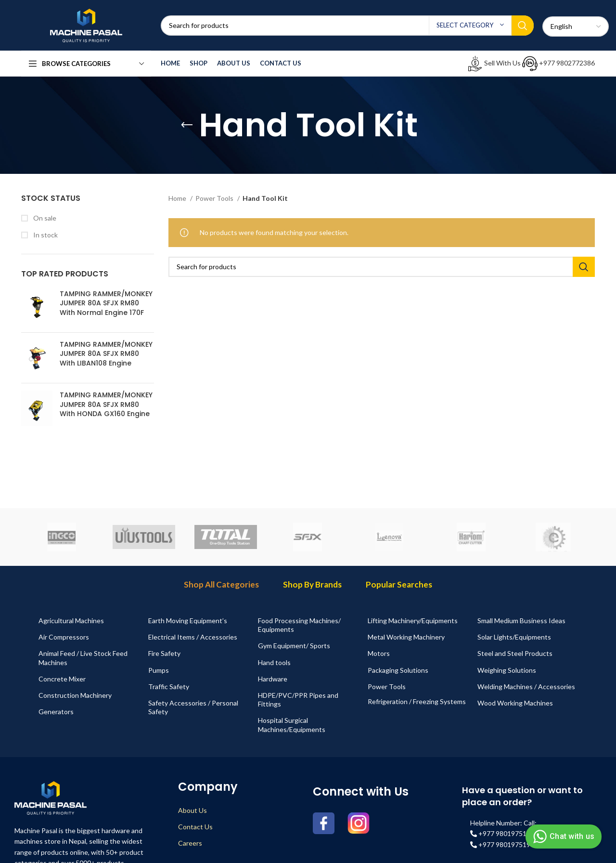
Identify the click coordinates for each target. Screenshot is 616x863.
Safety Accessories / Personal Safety (193, 707)
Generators (56, 712)
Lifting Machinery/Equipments (413, 621)
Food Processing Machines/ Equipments (299, 625)
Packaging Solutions (398, 670)
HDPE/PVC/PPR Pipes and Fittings (298, 700)
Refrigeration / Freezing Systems (417, 701)
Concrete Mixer (62, 679)
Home (178, 198)
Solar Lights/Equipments (514, 637)
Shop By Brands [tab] (312, 584)
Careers (190, 843)
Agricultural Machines (71, 621)
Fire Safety (164, 653)
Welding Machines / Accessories (526, 686)
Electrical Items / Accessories (193, 637)
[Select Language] (576, 26)
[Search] (347, 26)
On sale (44, 218)
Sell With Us (495, 63)
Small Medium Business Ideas (521, 621)
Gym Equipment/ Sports (294, 646)
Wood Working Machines (515, 703)
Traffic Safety (169, 686)
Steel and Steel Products (515, 653)
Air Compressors (64, 637)
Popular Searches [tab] (399, 584)
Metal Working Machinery (406, 637)
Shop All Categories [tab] (221, 584)
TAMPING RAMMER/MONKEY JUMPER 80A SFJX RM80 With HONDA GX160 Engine (106, 405)
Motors (379, 653)
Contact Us (195, 827)
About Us (192, 810)
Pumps (159, 670)
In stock (45, 235)
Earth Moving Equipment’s (188, 621)
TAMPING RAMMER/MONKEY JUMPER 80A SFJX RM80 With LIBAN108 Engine (106, 354)
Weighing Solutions (507, 670)
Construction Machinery (75, 695)
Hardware (273, 679)
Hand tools (274, 662)
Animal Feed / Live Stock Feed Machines (83, 658)
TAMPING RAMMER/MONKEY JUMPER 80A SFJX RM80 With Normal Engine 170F (106, 303)
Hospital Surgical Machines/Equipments (292, 725)
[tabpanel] (308, 675)
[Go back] (187, 125)
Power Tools (215, 198)
